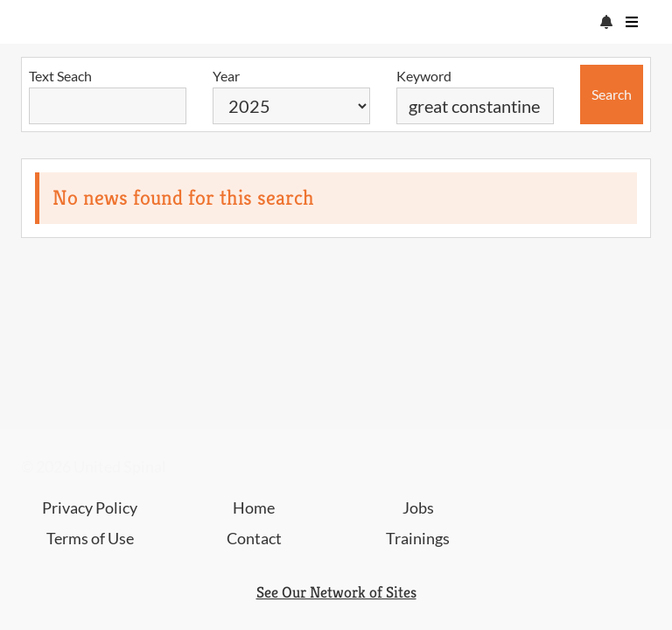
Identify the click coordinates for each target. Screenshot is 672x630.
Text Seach (60, 76)
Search (612, 94)
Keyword (424, 76)
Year (226, 76)
